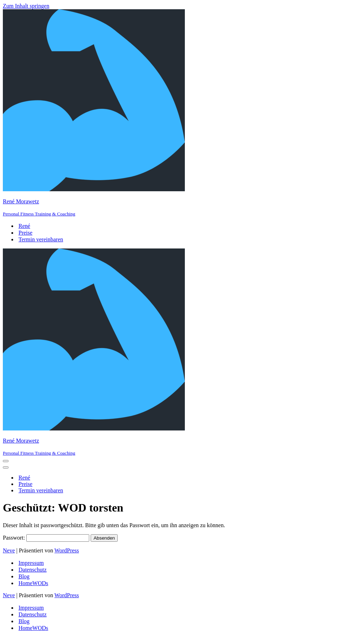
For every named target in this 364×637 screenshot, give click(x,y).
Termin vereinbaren (41, 239)
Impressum (31, 563)
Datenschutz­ (33, 570)
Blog (24, 576)
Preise (25, 233)
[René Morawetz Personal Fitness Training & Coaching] (182, 113)
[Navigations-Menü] (6, 461)
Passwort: (46, 538)
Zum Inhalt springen (26, 6)
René (24, 226)
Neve (9, 550)
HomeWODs (33, 583)
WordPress (67, 550)
